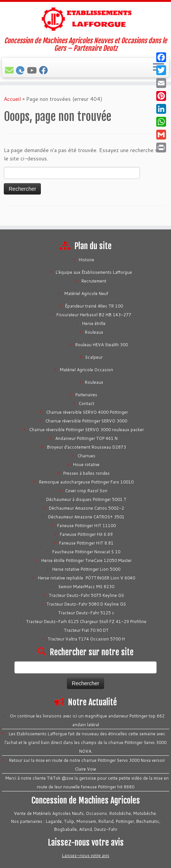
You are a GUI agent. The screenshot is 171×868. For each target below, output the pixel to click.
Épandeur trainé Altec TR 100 (94, 306)
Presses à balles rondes (86, 473)
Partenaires (86, 395)
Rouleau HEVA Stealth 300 (102, 345)
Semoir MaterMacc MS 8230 (86, 587)
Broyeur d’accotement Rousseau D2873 (86, 447)
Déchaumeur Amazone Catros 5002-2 (86, 508)
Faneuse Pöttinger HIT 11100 (86, 526)
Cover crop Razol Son (86, 491)
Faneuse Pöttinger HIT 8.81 (86, 543)
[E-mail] (10, 70)
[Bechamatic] (21, 70)
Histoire (86, 260)
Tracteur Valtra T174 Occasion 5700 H (86, 639)
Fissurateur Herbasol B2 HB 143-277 (94, 315)
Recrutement (94, 281)
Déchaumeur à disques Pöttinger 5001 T (86, 499)
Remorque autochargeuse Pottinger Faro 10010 (86, 482)
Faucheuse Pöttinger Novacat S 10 (86, 552)
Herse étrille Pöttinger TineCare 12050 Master (86, 560)
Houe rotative (86, 465)
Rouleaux (94, 332)
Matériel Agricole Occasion (86, 370)
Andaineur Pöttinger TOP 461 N (86, 438)
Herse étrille (94, 323)
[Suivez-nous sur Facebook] (44, 70)
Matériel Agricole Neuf (86, 294)
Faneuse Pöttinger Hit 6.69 (86, 534)
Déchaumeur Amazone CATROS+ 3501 (86, 517)
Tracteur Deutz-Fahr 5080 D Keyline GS (86, 604)
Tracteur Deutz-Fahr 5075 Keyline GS (86, 595)
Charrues (86, 456)
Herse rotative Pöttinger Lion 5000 (86, 569)
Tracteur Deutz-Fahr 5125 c (86, 613)
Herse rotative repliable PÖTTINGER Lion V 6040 (86, 578)
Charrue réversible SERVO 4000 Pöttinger (86, 412)
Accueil (12, 99)
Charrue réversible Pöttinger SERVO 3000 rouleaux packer (86, 430)
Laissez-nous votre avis (86, 855)
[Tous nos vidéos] (33, 70)
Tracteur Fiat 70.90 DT (86, 630)
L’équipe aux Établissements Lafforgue (94, 272)
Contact (86, 403)
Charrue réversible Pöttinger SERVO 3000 (86, 421)
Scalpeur (94, 357)
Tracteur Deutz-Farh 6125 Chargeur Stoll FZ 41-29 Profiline (86, 622)
